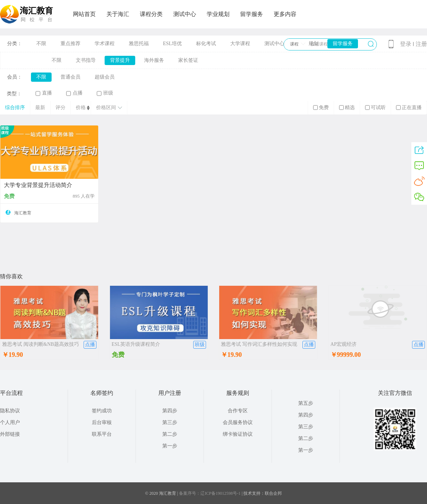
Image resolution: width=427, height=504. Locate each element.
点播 (74, 93)
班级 (105, 93)
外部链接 (10, 434)
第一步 (170, 446)
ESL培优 (172, 44)
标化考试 (206, 44)
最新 (40, 108)
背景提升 (120, 60)
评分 (60, 108)
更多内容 (285, 14)
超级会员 (105, 77)
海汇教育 (23, 213)
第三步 (170, 422)
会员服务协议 (238, 422)
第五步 (306, 403)
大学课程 (240, 44)
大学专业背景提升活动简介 (38, 185)
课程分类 (151, 14)
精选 (347, 108)
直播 (44, 93)
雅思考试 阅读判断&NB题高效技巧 (41, 344)
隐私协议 (10, 411)
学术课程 (105, 44)
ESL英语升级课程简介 (136, 344)
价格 (81, 108)
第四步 (170, 411)
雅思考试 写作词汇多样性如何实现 (259, 344)
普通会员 (70, 77)
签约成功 (102, 411)
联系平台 (102, 434)
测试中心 (185, 14)
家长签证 (188, 60)
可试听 (375, 108)
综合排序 (15, 108)
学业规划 (218, 14)
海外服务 (154, 60)
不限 (41, 44)
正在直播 (409, 108)
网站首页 (84, 14)
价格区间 (109, 108)
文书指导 (86, 60)
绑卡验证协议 (238, 434)
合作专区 (238, 411)
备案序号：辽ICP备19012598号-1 (210, 493)
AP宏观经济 (344, 344)
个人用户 (10, 422)
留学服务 (252, 14)
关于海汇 (118, 14)
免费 (321, 108)
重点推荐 (70, 44)
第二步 (170, 434)
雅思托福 (139, 44)
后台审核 (102, 422)
